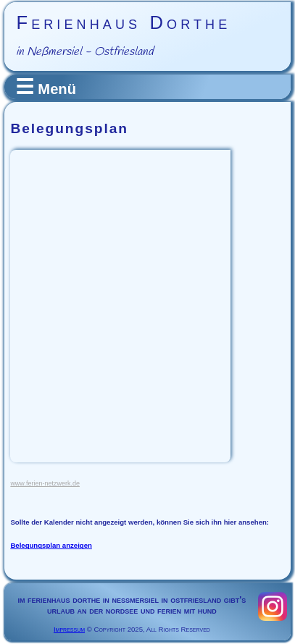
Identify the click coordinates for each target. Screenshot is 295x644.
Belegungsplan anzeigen (51, 545)
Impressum (69, 629)
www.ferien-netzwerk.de (45, 483)
